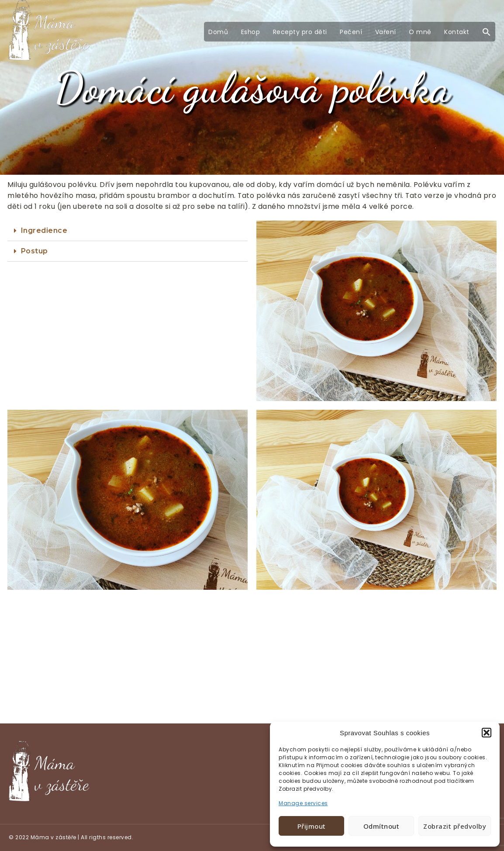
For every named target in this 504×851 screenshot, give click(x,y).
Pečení (351, 32)
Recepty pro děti (300, 32)
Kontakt (457, 32)
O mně (420, 32)
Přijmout (312, 826)
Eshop (251, 32)
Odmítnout (381, 826)
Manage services (303, 803)
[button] (487, 733)
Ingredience (44, 230)
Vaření (386, 32)
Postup (35, 251)
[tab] (128, 231)
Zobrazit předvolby (455, 826)
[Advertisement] (252, 659)
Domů (218, 32)
